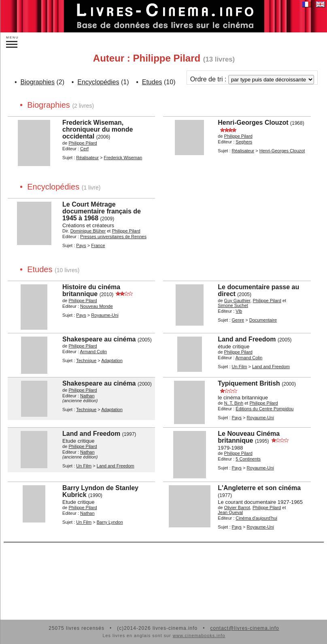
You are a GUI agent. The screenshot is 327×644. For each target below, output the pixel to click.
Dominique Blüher (88, 231)
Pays (81, 245)
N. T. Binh (234, 403)
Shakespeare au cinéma (99, 339)
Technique (86, 360)
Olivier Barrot (237, 508)
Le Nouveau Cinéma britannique (249, 437)
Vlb (239, 311)
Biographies (38, 82)
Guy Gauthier (237, 301)
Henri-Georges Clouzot (253, 123)
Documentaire (263, 320)
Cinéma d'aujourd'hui (256, 518)
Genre (238, 320)
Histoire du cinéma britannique (91, 290)
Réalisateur (87, 158)
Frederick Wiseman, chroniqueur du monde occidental (98, 129)
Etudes (152, 82)
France (98, 245)
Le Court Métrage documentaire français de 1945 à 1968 (102, 211)
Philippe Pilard (83, 143)
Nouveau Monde (97, 306)
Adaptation (112, 360)
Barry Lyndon (110, 522)
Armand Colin (94, 352)
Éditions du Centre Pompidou (264, 409)
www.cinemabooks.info (199, 635)
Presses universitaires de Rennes (113, 237)
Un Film (240, 367)
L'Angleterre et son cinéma (259, 488)
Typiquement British (249, 383)
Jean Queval (230, 512)
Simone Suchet (233, 305)
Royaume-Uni (105, 315)
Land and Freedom (247, 339)
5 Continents (248, 459)
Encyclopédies (98, 82)
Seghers (244, 142)
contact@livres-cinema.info (244, 628)
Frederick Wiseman (123, 158)
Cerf (84, 149)
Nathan (87, 396)
